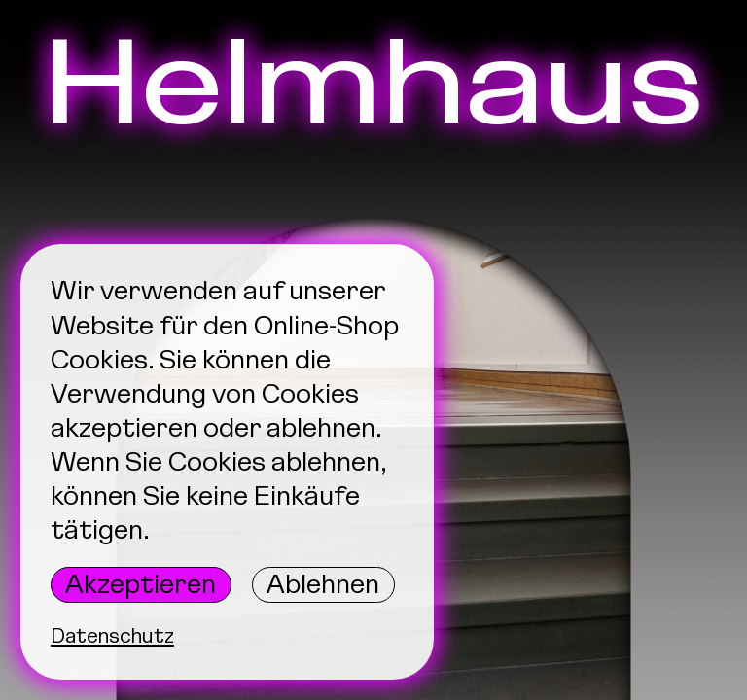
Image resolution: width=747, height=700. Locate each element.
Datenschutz (112, 635)
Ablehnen (323, 584)
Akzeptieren (141, 584)
